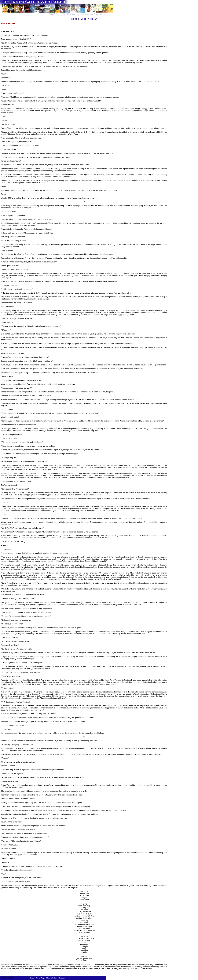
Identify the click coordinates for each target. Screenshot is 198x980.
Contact (62, 978)
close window (88, 19)
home (75, 19)
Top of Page (40, 978)
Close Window (52, 978)
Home (32, 978)
